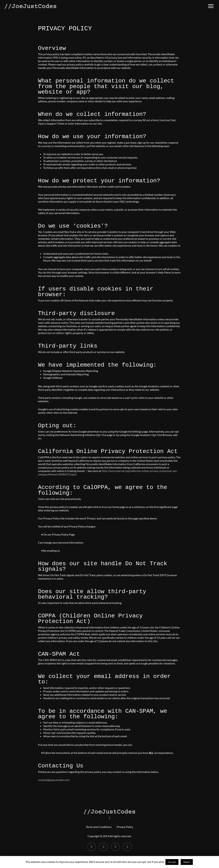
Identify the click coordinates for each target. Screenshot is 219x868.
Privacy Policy (125, 827)
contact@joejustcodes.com (54, 780)
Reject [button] (187, 862)
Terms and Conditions (99, 827)
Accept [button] (172, 862)
